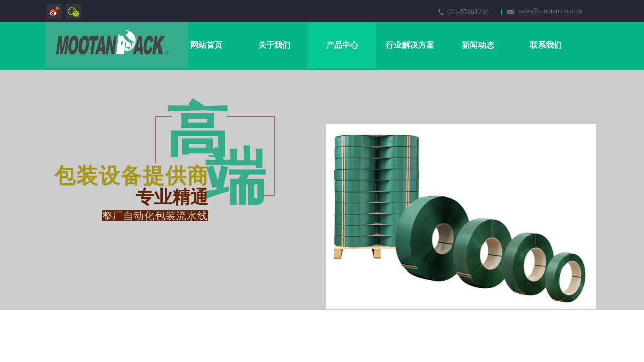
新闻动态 (478, 45)
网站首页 (206, 45)
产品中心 (342, 45)
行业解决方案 (410, 45)
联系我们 (546, 45)
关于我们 (274, 45)
